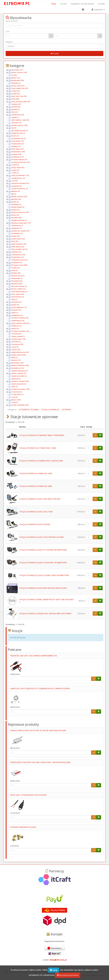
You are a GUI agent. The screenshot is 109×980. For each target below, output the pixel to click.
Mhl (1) (14, 194)
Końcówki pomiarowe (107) (21, 162)
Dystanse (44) (16, 104)
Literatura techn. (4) (18, 178)
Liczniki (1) (15, 173)
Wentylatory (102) (17, 363)
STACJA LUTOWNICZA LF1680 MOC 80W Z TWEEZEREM (42, 435)
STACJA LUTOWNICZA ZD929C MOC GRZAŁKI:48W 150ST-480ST (45, 613)
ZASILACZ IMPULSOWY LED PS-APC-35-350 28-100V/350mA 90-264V (38, 730)
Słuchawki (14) (16, 302)
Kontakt (102, 4)
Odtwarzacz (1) (17, 228)
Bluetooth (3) (16, 83)
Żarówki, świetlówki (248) (20, 405)
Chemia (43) (16, 91)
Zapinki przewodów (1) (19, 376)
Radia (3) (14, 270)
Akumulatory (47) (17, 70)
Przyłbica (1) (16, 268)
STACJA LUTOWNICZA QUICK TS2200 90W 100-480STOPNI (43, 563)
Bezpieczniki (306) (18, 80)
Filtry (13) (14, 112)
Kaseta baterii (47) (18, 144)
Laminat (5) (15, 165)
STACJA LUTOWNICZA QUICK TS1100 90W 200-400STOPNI (43, 550)
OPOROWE (66, 410)
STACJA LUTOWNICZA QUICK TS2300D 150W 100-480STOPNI (44, 575)
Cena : (8, 31)
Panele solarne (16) (18, 239)
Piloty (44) (15, 241)
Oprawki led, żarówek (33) (20, 231)
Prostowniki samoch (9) (19, 260)
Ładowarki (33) (16, 186)
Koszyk (63, 4)
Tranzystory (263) (17, 344)
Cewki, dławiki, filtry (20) (20, 88)
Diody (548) (15, 99)
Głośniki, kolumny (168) (19, 125)
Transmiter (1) (16, 342)
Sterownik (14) (16, 310)
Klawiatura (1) (16, 146)
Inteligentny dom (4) (18, 133)
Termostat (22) (16, 334)
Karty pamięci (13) (18, 141)
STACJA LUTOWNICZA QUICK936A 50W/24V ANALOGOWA (43, 588)
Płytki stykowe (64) (18, 247)
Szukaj (55, 53)
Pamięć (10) (15, 236)
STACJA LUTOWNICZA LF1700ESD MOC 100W (38, 448)
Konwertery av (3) (17, 157)
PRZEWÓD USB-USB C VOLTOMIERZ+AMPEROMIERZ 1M (33, 656)
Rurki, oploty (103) (18, 294)
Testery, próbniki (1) (18, 336)
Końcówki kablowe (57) (19, 160)
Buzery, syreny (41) (18, 86)
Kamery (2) (15, 136)
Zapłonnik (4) (16, 379)
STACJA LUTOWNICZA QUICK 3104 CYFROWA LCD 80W (41, 537)
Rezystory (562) (17, 284)
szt (95, 435)
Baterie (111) (16, 78)
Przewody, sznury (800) (19, 265)
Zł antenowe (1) (17, 392)
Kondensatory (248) (18, 152)
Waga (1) (14, 357)
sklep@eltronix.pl (58, 960)
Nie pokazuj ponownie (68, 976)
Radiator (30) (16, 273)
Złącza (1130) (16, 400)
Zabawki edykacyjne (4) (19, 371)
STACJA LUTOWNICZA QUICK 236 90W (35, 524)
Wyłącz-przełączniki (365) (20, 365)
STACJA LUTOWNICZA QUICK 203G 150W (36, 512)
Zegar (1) (14, 386)
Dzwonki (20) (16, 107)
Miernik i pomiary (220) (19, 196)
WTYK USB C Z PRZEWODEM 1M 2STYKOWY (28, 795)
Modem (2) (15, 202)
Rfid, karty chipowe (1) (19, 286)
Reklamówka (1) (17, 278)
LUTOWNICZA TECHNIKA (29, 410)
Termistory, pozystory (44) (20, 331)
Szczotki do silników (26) (20, 318)
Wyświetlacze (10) (18, 368)
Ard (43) (14, 75)
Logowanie (98, 9)
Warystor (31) (16, 360)
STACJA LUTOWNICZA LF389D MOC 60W (36, 473)
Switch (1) (15, 313)
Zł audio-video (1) (17, 394)
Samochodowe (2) (18, 297)
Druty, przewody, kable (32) (21, 102)
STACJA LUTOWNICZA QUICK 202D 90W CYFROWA (40, 499)
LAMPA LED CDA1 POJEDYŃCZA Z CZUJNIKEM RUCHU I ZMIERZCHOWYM (40, 688)
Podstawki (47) (16, 252)
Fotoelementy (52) (18, 115)
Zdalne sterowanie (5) (19, 384)
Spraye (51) (15, 305)
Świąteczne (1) (16, 326)
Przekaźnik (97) (17, 263)
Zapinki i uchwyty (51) (19, 373)
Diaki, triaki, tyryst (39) (19, 96)
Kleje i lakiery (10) (17, 149)
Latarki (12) (15, 170)
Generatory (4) (16, 123)
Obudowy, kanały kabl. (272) (21, 223)
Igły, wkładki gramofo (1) (20, 131)
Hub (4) (14, 128)
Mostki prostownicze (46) (20, 212)
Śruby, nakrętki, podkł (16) (20, 323)
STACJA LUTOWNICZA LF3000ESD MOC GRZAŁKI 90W (41, 461)
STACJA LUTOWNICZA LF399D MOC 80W (36, 486)
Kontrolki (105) (16, 154)
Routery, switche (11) (19, 289)
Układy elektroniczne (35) (20, 352)
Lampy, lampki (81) (18, 167)
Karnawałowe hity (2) (19, 138)
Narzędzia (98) (16, 218)
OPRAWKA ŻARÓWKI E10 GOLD (23, 827)
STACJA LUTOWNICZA (50, 410)
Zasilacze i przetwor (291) (20, 381)
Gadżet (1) (15, 117)
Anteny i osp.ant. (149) (19, 72)
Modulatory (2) (16, 204)
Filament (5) (15, 109)
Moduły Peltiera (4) (18, 207)
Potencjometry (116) (18, 255)
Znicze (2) (15, 402)
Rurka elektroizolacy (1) (19, 292)
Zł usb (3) (14, 397)
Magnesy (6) (16, 191)
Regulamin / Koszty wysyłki (82, 4)
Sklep (54, 4)
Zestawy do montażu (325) (20, 389)
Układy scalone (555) (19, 355)
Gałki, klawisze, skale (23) (20, 120)
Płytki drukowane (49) (19, 244)
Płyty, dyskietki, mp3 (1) (19, 249)
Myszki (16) (15, 215)
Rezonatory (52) (17, 281)
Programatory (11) (18, 257)
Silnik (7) (14, 299)
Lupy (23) (14, 181)
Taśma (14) (15, 328)
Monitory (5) (15, 210)
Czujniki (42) (16, 94)
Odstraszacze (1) (17, 225)
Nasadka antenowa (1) (19, 220)
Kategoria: (9, 42)
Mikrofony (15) (16, 199)
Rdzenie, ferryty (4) (18, 276)
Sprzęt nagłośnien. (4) (19, 307)
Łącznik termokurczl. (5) (20, 189)
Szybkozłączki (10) (18, 321)
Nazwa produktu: (12, 21)
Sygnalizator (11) (17, 315)
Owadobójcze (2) (17, 233)
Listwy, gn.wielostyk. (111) (20, 175)
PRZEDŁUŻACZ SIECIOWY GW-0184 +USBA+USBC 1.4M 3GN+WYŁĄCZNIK (40, 762)
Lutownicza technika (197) (20, 183)
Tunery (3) (15, 347)
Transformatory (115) (19, 339)
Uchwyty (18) (16, 350)
